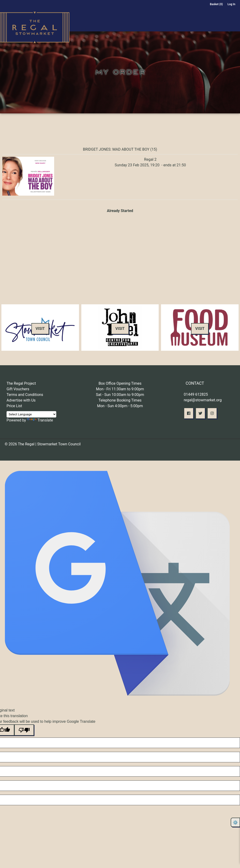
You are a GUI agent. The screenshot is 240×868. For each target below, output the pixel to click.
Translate (40, 420)
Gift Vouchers (18, 389)
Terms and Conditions (25, 395)
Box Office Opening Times (120, 383)
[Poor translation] (24, 730)
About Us (142, 24)
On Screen (114, 24)
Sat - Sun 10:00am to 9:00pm (120, 395)
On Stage (86, 24)
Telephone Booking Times (120, 400)
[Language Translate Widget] (31, 414)
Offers (193, 24)
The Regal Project (21, 383)
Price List (14, 406)
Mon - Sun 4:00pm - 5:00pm (120, 406)
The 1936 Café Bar (220, 24)
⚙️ (235, 822)
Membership (171, 24)
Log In (231, 4)
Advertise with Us (21, 400)
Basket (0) (216, 4)
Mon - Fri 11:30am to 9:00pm (120, 389)
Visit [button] (40, 329)
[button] (189, 413)
